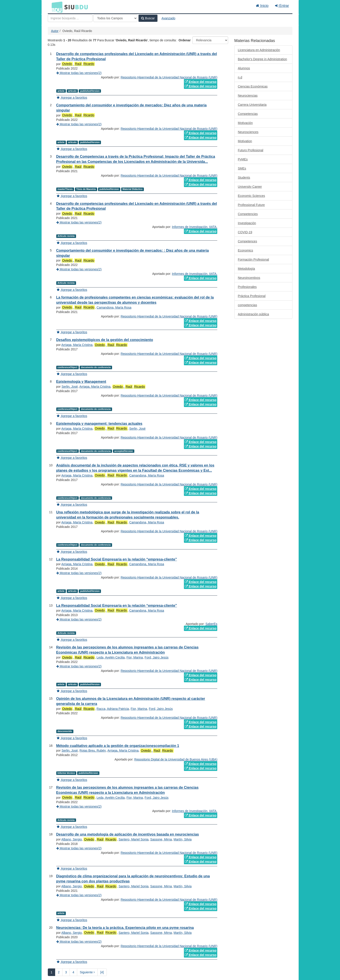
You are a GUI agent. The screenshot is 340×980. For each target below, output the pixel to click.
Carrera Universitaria (252, 105)
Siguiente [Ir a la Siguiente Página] (87, 972)
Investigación (247, 223)
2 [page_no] (59, 972)
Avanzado (168, 18)
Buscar (148, 18)
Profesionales (247, 287)
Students (244, 178)
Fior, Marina (135, 657)
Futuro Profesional (251, 150)
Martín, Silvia (183, 839)
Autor (55, 31)
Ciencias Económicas (253, 86)
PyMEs (243, 159)
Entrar (282, 6)
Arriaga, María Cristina (77, 345)
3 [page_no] (66, 972)
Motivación (245, 123)
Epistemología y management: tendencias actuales (99, 424)
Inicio (262, 6)
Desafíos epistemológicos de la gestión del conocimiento (105, 340)
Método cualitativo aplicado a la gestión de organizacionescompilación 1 (118, 746)
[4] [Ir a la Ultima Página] (102, 972)
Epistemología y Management (81, 382)
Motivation (245, 141)
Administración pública (253, 314)
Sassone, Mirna (161, 839)
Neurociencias (248, 96)
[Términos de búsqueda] (70, 18)
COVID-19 (245, 232)
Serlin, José (70, 387)
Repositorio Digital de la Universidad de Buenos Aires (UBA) (176, 759)
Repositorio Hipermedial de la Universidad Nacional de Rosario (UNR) (169, 77)
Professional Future (251, 205)
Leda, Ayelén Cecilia (111, 657)
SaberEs (211, 624)
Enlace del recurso (201, 82)
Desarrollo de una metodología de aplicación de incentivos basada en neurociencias (128, 834)
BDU (56, 7)
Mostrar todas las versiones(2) (79, 73)
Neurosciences (248, 132)
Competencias (248, 114)
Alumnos (244, 68)
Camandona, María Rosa (114, 307)
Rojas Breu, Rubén (93, 750)
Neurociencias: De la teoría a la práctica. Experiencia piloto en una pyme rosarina (125, 928)
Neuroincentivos (249, 278)
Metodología (246, 269)
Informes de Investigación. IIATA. (195, 227)
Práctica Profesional (252, 296)
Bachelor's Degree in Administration (263, 59)
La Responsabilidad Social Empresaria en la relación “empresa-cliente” (117, 559)
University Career (250, 187)
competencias (247, 305)
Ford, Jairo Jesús (156, 657)
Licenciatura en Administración (259, 50)
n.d (240, 77)
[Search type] (115, 18)
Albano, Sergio (72, 839)
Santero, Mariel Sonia (134, 839)
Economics (245, 250)
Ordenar (185, 40)
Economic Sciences (251, 196)
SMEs (242, 168)
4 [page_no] (73, 972)
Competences (247, 241)
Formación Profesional (253, 259)
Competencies (248, 214)
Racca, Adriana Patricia (113, 709)
